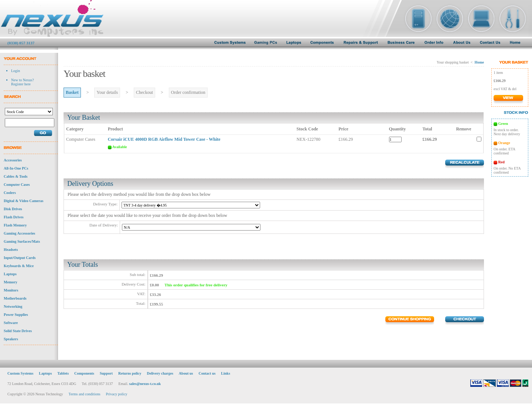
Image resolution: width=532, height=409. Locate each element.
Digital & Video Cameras (24, 201)
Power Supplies (16, 315)
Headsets (11, 250)
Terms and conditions (85, 394)
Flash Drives (14, 217)
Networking (13, 306)
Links (225, 373)
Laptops (10, 274)
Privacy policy (117, 394)
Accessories (13, 160)
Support (106, 373)
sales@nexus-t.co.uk (145, 384)
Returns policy (130, 373)
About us (186, 373)
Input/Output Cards (20, 258)
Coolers (10, 193)
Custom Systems (20, 373)
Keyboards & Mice (19, 266)
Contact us (207, 373)
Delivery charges (160, 373)
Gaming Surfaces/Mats (22, 241)
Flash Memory (15, 225)
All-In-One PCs (16, 168)
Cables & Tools (16, 176)
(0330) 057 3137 (21, 43)
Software (11, 323)
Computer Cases (17, 185)
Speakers (11, 339)
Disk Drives (13, 209)
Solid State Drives (18, 331)
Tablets (63, 373)
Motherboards (15, 298)
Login (16, 71)
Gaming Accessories (19, 233)
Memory (11, 282)
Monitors (11, 290)
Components (84, 373)
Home (479, 62)
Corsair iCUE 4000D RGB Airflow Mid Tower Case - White (164, 139)
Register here (21, 84)
